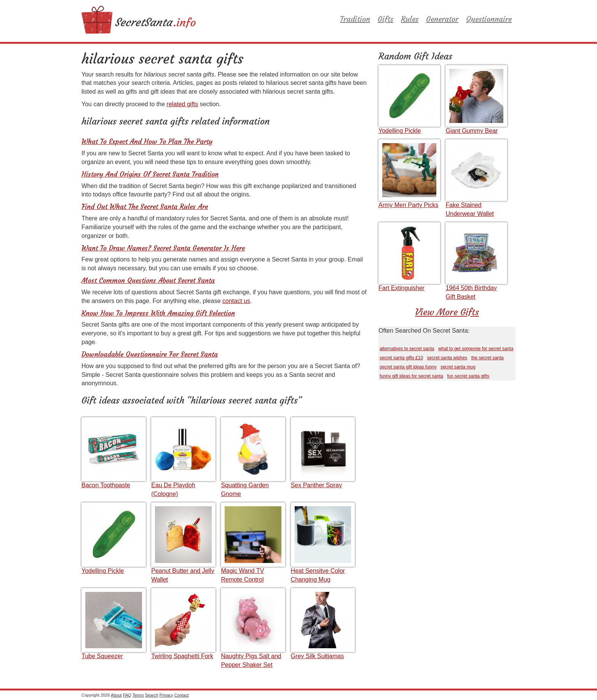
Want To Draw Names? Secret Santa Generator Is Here (163, 248)
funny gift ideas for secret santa (411, 376)
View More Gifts (447, 312)
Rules (410, 19)
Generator (442, 19)
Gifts (385, 19)
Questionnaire (489, 19)
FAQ (127, 695)
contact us (236, 301)
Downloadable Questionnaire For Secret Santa (150, 354)
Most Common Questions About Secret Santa (148, 280)
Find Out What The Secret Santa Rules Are (145, 206)
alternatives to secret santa (407, 349)
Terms (138, 695)
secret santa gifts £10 (401, 358)
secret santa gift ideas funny (408, 367)
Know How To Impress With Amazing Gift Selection (158, 313)
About (116, 695)
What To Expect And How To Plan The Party (147, 141)
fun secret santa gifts (468, 376)
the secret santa (487, 358)
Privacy (166, 695)
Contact (182, 695)
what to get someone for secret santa (476, 349)
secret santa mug (458, 367)
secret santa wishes (447, 358)
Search (152, 695)
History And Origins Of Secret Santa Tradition (150, 174)
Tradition (355, 19)
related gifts (183, 104)
